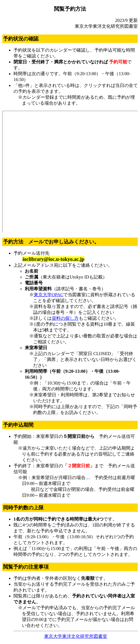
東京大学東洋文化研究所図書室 (76, 636)
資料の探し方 (65, 318)
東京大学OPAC (48, 295)
